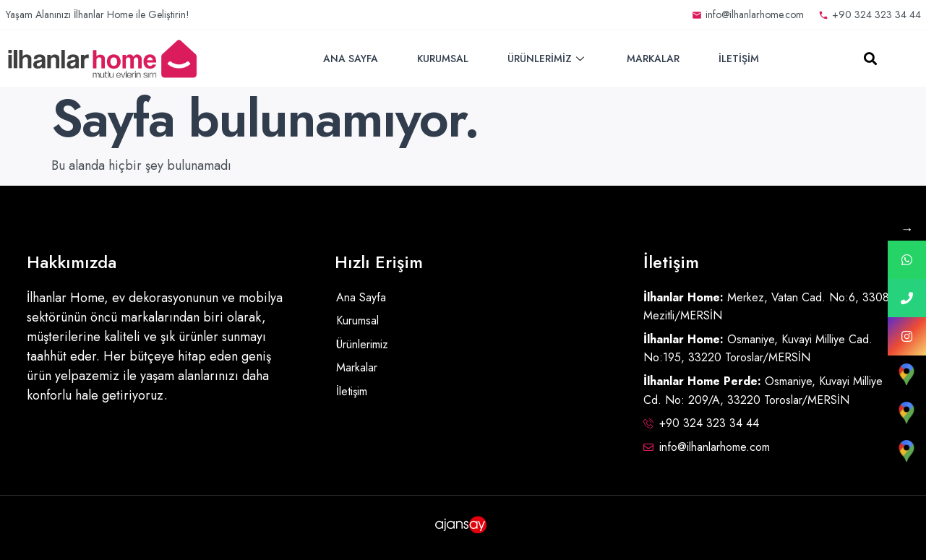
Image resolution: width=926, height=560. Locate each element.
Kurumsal (443, 59)
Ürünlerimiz (548, 59)
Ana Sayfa (351, 59)
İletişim (739, 59)
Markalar (653, 59)
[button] (870, 59)
